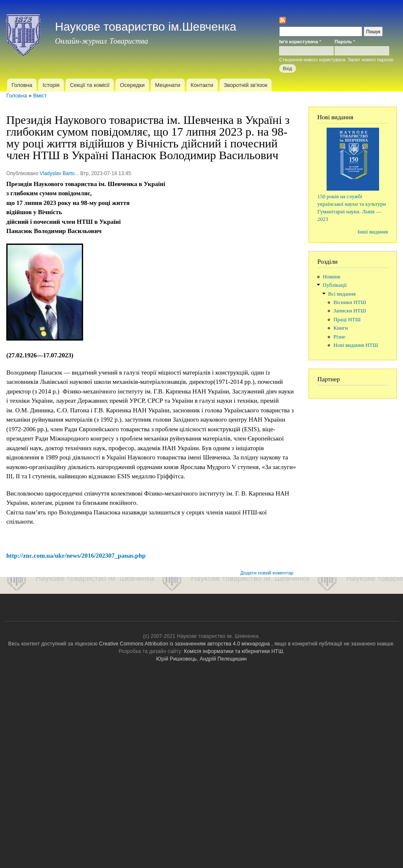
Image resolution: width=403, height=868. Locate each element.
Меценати (167, 85)
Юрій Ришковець (177, 659)
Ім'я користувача (300, 42)
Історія (51, 85)
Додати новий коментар (267, 573)
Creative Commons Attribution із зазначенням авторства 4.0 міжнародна (184, 644)
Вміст (40, 96)
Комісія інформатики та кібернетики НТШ (233, 651)
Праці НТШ (347, 320)
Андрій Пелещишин (223, 659)
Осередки (132, 85)
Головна (22, 85)
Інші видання (373, 232)
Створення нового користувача (312, 60)
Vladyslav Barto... (59, 173)
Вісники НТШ (350, 302)
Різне (339, 337)
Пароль (345, 42)
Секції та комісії (90, 85)
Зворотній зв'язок (246, 85)
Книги (340, 328)
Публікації (335, 285)
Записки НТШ (349, 311)
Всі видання (342, 294)
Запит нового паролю (370, 60)
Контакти (202, 85)
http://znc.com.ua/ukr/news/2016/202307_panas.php (76, 556)
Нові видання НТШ (356, 345)
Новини (332, 277)
